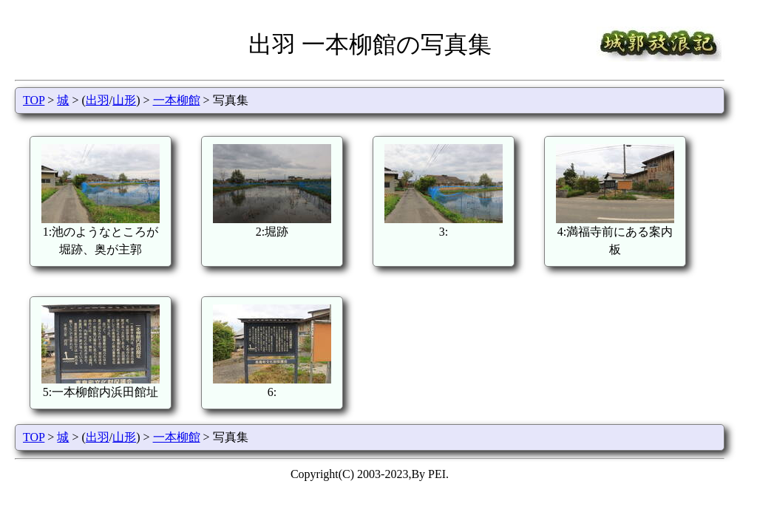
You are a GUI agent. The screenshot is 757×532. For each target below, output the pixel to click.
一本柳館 (177, 100)
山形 (124, 100)
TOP (34, 100)
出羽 (98, 100)
